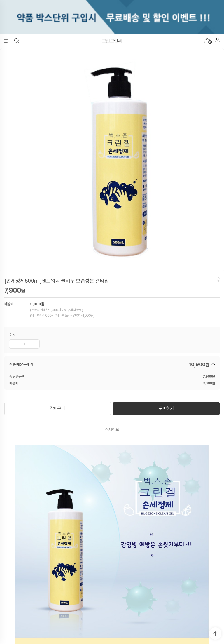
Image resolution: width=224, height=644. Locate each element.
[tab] (112, 429)
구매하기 (166, 408)
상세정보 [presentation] (112, 429)
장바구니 (58, 408)
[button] (17, 41)
